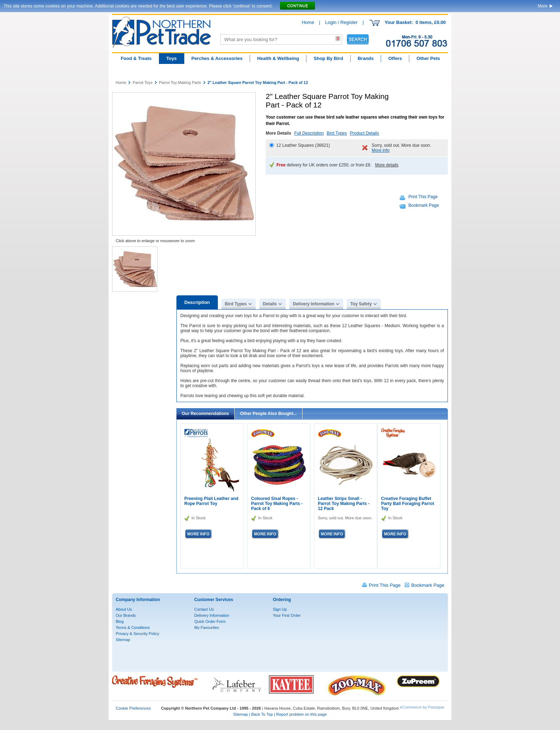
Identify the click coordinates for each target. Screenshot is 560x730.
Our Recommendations (205, 414)
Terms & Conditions (133, 627)
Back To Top (262, 714)
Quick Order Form (210, 621)
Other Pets (428, 58)
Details (270, 304)
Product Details (364, 133)
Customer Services (214, 600)
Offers (395, 58)
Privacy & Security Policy (137, 634)
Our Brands (126, 615)
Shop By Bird (328, 58)
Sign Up (280, 609)
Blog (120, 621)
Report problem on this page (301, 714)
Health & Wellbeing (278, 58)
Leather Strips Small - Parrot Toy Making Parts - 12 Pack (344, 504)
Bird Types (337, 133)
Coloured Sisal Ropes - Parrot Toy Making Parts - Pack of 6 (277, 504)
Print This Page (423, 197)
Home (308, 22)
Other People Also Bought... (268, 414)
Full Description (309, 133)
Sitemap (123, 640)
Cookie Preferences (133, 708)
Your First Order (287, 615)
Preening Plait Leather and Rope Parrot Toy (211, 501)
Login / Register (341, 22)
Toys (171, 58)
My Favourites (207, 627)
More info (381, 150)
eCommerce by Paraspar (422, 707)
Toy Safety (361, 304)
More (543, 6)
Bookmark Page (424, 205)
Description (197, 302)
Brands (366, 58)
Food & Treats (136, 58)
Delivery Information (314, 304)
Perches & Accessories (217, 58)
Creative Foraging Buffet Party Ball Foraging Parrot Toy (408, 504)
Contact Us (204, 609)
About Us (124, 609)
